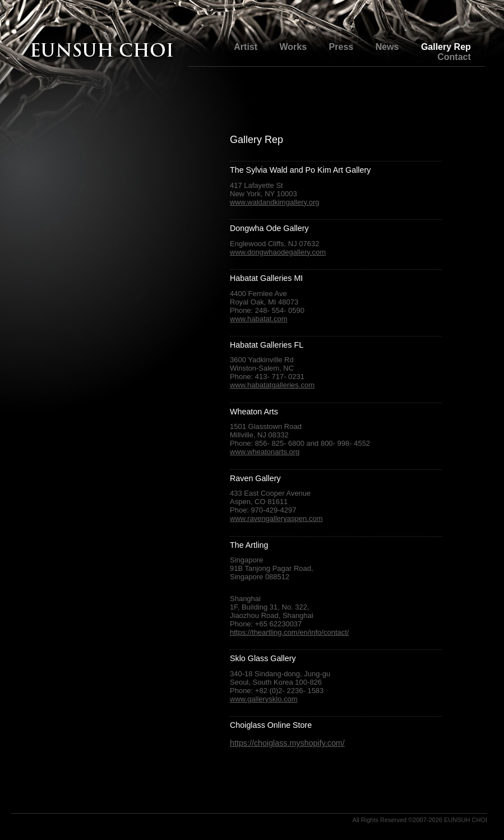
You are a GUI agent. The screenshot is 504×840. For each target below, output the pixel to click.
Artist (246, 47)
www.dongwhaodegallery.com (278, 252)
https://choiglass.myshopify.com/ (287, 743)
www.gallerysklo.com (264, 699)
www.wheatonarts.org (265, 452)
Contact (454, 57)
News (387, 47)
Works (293, 47)
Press (341, 47)
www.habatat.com (259, 319)
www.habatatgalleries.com (272, 385)
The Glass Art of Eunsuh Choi (101, 52)
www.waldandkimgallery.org (274, 202)
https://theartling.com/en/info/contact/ (289, 632)
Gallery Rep (446, 47)
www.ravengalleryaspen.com (276, 518)
